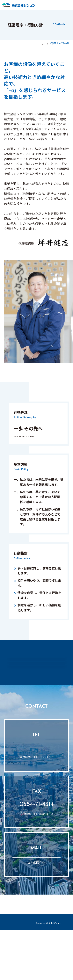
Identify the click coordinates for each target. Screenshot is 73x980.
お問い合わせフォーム (37, 901)
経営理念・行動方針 (37, 668)
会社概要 (37, 684)
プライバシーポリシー (50, 969)
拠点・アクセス (36, 699)
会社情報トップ (23, 654)
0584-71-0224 (36, 788)
